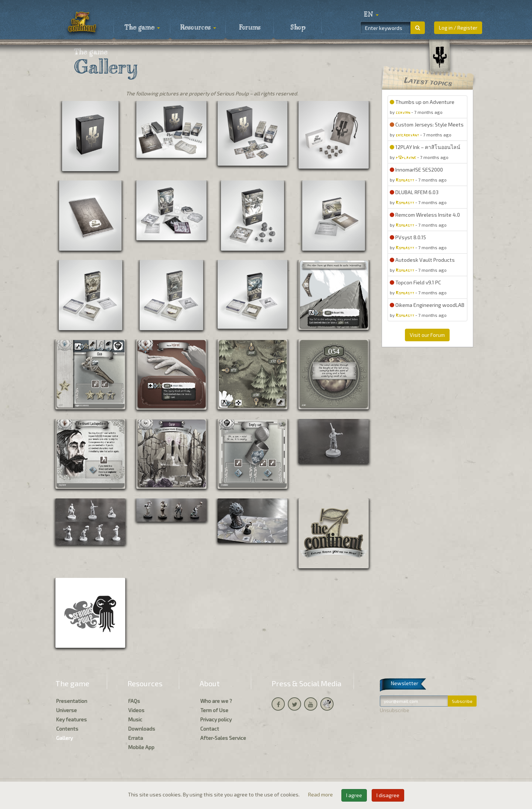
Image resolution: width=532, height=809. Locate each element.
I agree (354, 795)
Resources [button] (198, 28)
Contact (210, 729)
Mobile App (141, 747)
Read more (321, 794)
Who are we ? (216, 701)
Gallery (64, 738)
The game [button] (142, 28)
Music (135, 719)
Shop (298, 28)
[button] (371, 15)
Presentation (72, 701)
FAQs (134, 701)
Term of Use (214, 710)
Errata (136, 738)
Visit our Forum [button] (427, 335)
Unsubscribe (395, 710)
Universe (66, 710)
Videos (136, 710)
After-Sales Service (223, 738)
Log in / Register (458, 28)
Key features (71, 719)
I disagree (388, 795)
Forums (250, 28)
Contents (67, 729)
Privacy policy (216, 719)
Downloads (142, 729)
